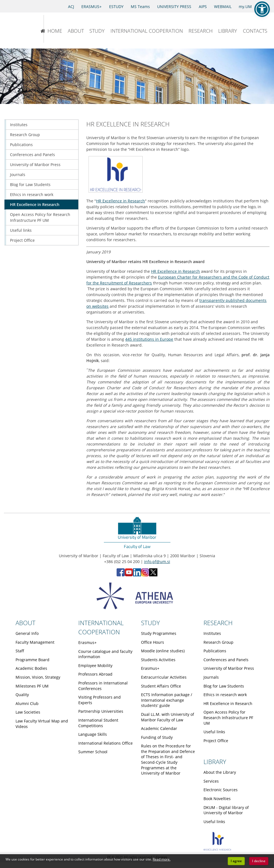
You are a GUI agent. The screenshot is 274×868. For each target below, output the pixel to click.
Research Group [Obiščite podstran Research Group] (25, 135)
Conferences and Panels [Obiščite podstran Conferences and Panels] (32, 155)
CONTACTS (255, 31)
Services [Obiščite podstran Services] (211, 781)
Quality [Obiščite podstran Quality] (22, 695)
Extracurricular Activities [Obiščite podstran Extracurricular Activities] (164, 677)
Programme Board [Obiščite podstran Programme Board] (32, 660)
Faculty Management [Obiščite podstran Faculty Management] (35, 642)
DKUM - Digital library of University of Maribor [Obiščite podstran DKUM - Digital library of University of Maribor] (226, 810)
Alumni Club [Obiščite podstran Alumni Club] (27, 703)
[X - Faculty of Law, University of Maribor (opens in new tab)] (153, 575)
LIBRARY (228, 31)
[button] (262, 9)
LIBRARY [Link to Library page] (215, 762)
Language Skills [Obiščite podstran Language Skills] (93, 734)
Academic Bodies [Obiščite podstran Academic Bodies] (31, 668)
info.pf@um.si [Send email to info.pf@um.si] (157, 562)
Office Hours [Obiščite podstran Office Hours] (153, 642)
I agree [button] (236, 861)
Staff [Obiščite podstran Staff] (20, 651)
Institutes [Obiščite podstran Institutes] (19, 125)
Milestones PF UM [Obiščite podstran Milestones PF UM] (32, 686)
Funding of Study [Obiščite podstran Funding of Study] (157, 737)
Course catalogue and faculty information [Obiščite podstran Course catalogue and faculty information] (105, 654)
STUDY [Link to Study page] (150, 623)
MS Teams (140, 7)
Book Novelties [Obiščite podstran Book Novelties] (217, 799)
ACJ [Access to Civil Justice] (71, 7)
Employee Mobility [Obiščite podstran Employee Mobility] (95, 665)
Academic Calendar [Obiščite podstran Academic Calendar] (159, 728)
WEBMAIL (223, 7)
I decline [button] (259, 861)
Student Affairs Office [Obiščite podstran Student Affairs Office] (161, 686)
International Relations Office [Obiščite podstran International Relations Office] (105, 743)
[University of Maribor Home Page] (18, 29)
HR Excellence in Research (120, 201)
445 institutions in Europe (149, 339)
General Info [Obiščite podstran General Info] (27, 633)
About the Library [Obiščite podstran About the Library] (220, 772)
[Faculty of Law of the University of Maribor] (63, 29)
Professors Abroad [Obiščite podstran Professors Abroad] (95, 674)
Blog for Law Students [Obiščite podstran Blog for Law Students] (30, 184)
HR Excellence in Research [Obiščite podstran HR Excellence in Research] (35, 204)
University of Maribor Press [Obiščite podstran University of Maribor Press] (35, 165)
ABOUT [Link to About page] (26, 623)
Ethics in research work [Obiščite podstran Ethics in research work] (32, 194)
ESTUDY (116, 7)
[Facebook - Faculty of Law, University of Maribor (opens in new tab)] (121, 575)
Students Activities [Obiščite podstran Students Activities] (158, 660)
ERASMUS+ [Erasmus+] (91, 7)
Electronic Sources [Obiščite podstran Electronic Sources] (221, 790)
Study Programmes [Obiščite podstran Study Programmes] (159, 633)
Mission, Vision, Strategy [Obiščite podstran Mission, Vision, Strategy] (38, 677)
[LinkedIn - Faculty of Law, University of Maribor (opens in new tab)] (137, 575)
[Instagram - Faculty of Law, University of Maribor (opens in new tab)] (145, 575)
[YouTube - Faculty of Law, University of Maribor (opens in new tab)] (129, 575)
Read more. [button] (162, 859)
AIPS (203, 7)
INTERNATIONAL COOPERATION (147, 31)
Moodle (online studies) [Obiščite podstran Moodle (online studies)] (163, 651)
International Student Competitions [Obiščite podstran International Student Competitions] (98, 723)
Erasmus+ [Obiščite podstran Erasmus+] (87, 642)
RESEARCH (201, 31)
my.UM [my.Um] (245, 7)
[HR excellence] (217, 849)
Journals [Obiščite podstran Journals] (18, 175)
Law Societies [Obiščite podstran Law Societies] (28, 712)
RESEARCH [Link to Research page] (218, 623)
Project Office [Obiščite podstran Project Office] (22, 240)
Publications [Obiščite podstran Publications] (21, 145)
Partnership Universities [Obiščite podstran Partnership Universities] (101, 711)
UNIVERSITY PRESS (174, 7)
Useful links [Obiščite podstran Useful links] (21, 230)
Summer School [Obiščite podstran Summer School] (93, 752)
